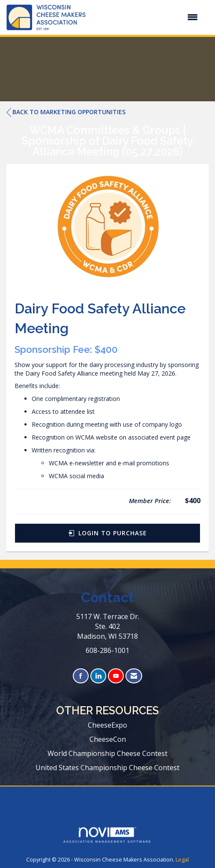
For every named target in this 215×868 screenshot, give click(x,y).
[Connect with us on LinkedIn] (98, 676)
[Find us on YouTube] (116, 676)
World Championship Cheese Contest (107, 753)
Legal (182, 860)
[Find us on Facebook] (81, 676)
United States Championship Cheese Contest (107, 768)
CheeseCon (108, 739)
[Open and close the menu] (146, 17)
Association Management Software (107, 835)
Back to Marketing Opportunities (66, 112)
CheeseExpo (107, 725)
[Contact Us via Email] (134, 676)
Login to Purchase (108, 533)
